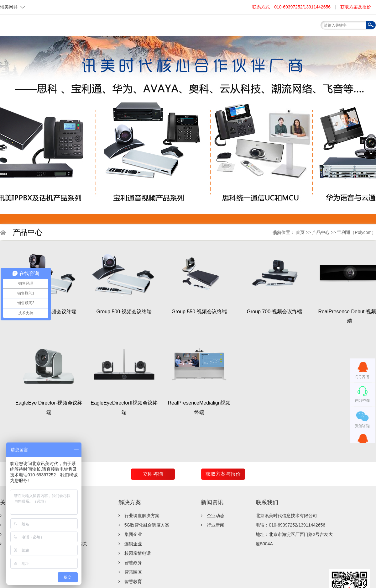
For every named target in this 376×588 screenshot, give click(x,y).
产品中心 (321, 232)
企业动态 (216, 516)
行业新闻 (216, 525)
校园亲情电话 (138, 553)
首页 (301, 232)
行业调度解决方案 (142, 516)
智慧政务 (133, 563)
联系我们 (267, 502)
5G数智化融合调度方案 (147, 525)
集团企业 (133, 534)
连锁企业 (133, 544)
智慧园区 (133, 572)
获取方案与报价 (223, 474)
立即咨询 (153, 474)
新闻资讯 (212, 502)
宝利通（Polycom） (357, 232)
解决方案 (130, 502)
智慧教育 (133, 581)
